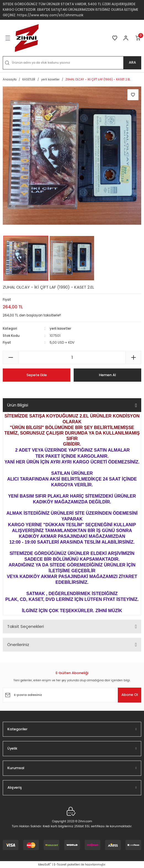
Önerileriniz (18, 645)
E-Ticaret (60, 865)
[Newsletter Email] (72, 695)
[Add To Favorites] (133, 95)
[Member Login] (126, 38)
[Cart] (138, 38)
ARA (132, 62)
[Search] (72, 63)
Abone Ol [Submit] (130, 695)
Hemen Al (107, 375)
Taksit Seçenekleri (26, 626)
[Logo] (27, 38)
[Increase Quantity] (133, 357)
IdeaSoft (45, 865)
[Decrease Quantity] (11, 357)
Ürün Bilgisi (18, 405)
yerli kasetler (60, 329)
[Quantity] (72, 357)
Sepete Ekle (37, 375)
